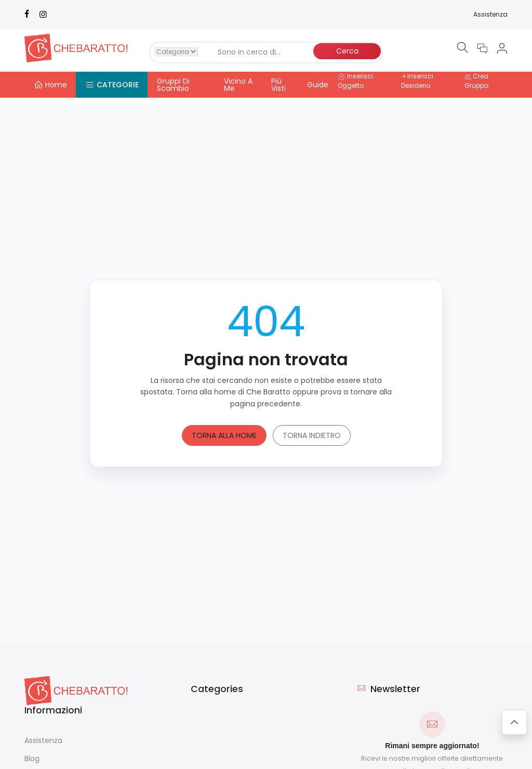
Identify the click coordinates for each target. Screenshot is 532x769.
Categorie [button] (112, 85)
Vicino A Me (238, 85)
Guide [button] (318, 85)
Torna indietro (312, 429)
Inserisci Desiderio (417, 81)
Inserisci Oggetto (355, 81)
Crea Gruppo (476, 81)
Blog (32, 752)
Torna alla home (224, 429)
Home (50, 85)
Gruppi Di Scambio (173, 85)
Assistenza (490, 14)
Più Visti (278, 85)
